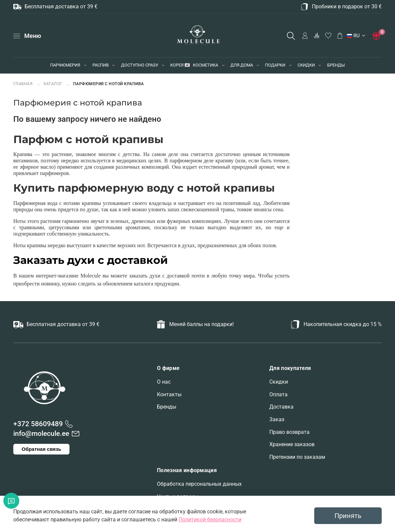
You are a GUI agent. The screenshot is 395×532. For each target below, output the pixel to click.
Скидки (279, 382)
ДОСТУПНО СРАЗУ (140, 65)
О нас (164, 382)
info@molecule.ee (41, 434)
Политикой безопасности (210, 520)
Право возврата (289, 432)
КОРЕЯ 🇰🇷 (180, 65)
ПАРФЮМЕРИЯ (65, 65)
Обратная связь (41, 449)
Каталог (53, 84)
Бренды (167, 407)
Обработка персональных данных (199, 484)
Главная (24, 84)
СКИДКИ (306, 65)
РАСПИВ (101, 65)
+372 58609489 (38, 424)
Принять (348, 516)
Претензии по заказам (297, 457)
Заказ (277, 419)
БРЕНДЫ (336, 65)
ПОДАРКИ (275, 65)
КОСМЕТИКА (205, 65)
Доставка (281, 407)
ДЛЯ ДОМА (242, 65)
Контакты (169, 394)
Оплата (278, 394)
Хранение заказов (292, 444)
